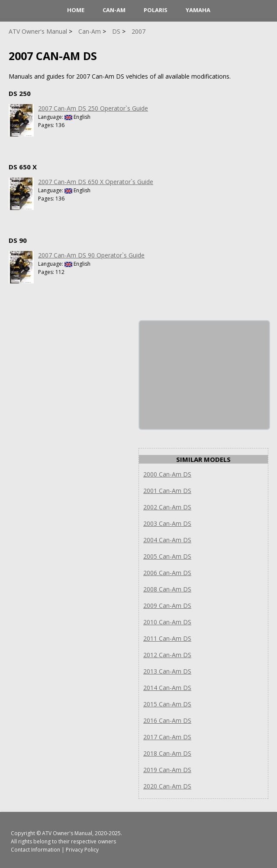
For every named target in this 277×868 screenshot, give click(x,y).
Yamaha (198, 10)
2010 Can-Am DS (167, 622)
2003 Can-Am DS (167, 523)
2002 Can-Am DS (167, 507)
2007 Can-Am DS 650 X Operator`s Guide (96, 182)
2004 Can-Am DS (167, 540)
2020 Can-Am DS (167, 786)
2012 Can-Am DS (167, 655)
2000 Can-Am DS (167, 474)
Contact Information (35, 850)
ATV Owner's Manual (67, 833)
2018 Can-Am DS (167, 753)
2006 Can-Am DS (167, 573)
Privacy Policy (82, 850)
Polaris (156, 10)
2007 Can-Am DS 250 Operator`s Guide (93, 108)
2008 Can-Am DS (167, 589)
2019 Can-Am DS (167, 770)
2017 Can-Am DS (167, 737)
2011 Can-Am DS (167, 638)
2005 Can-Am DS (167, 556)
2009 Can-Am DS (167, 606)
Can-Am (114, 10)
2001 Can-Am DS (167, 491)
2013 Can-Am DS (167, 671)
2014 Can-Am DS (167, 688)
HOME (76, 10)
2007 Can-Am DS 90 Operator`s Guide (91, 255)
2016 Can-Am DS (167, 720)
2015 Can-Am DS (167, 704)
